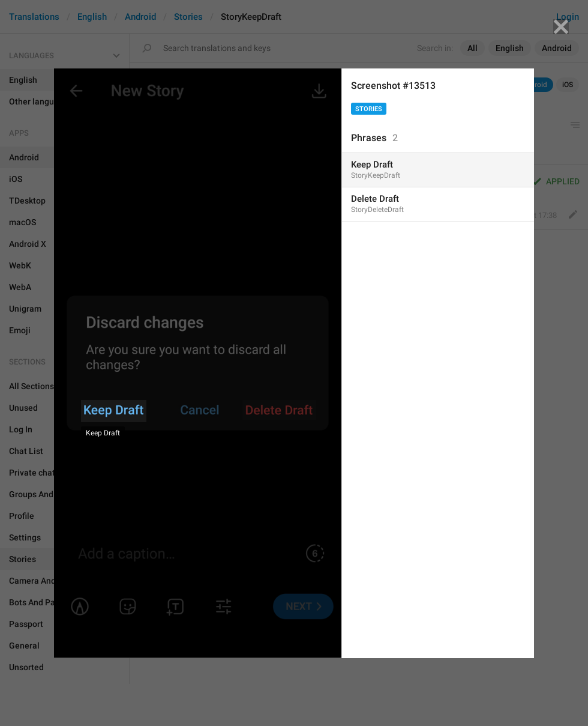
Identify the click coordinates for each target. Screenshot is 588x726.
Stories (369, 109)
